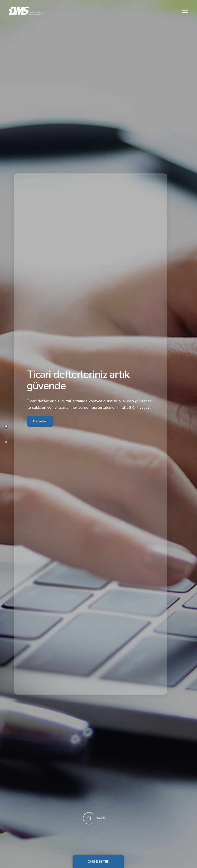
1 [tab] (6, 426)
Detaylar (40, 421)
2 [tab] (6, 442)
